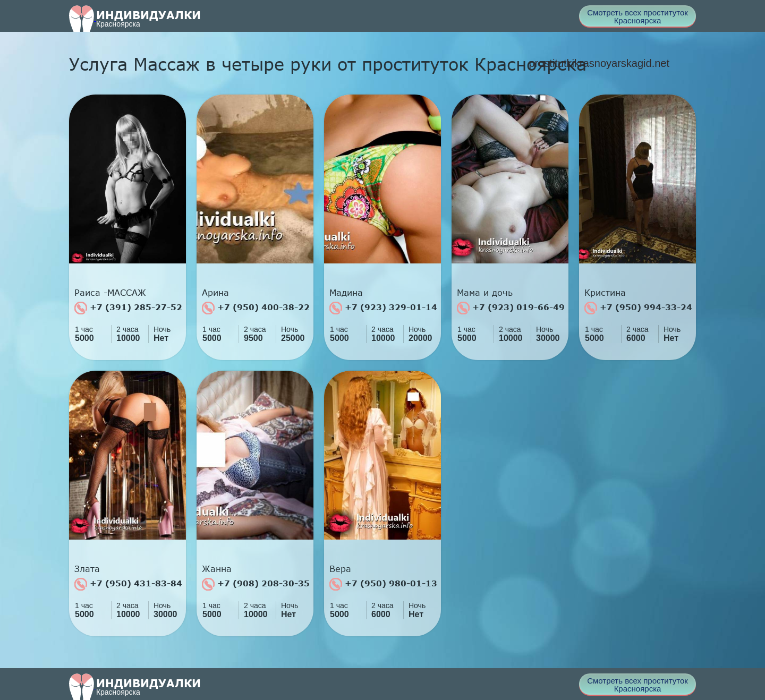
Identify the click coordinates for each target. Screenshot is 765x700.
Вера (340, 569)
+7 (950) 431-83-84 (128, 584)
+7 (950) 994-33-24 (638, 308)
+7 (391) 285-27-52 (128, 308)
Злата (87, 569)
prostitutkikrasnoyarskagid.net (599, 63)
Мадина (346, 293)
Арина (215, 293)
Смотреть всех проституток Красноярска (637, 16)
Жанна (217, 569)
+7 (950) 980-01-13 (383, 584)
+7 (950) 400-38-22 (256, 308)
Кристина (605, 293)
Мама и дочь (485, 293)
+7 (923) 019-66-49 (511, 308)
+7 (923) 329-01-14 (383, 308)
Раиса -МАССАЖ (110, 293)
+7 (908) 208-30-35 (256, 584)
